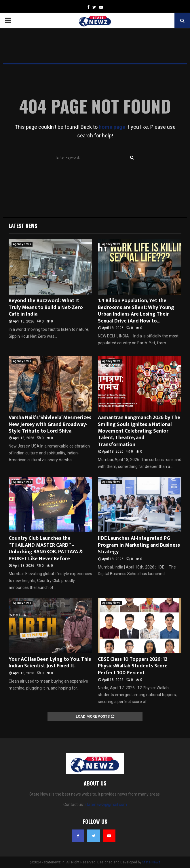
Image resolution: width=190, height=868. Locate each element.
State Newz (151, 862)
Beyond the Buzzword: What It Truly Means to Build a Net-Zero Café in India (46, 307)
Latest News (23, 226)
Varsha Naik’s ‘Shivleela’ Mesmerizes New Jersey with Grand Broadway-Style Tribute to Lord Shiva (50, 424)
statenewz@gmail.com (106, 804)
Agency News (22, 244)
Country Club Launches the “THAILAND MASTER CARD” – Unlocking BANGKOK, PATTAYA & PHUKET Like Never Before (46, 548)
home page (112, 127)
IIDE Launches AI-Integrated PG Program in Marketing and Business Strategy (139, 545)
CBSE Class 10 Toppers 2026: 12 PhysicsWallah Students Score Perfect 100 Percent (133, 666)
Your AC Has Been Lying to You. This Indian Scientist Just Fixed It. (50, 663)
